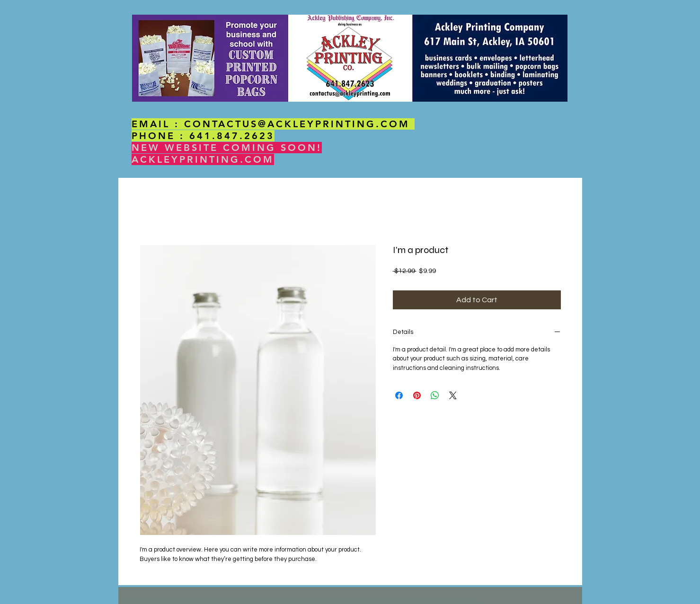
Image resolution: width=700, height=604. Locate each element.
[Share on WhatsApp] (435, 395)
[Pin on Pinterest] (417, 395)
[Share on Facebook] (399, 395)
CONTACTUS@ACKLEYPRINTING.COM (297, 124)
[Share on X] (453, 395)
